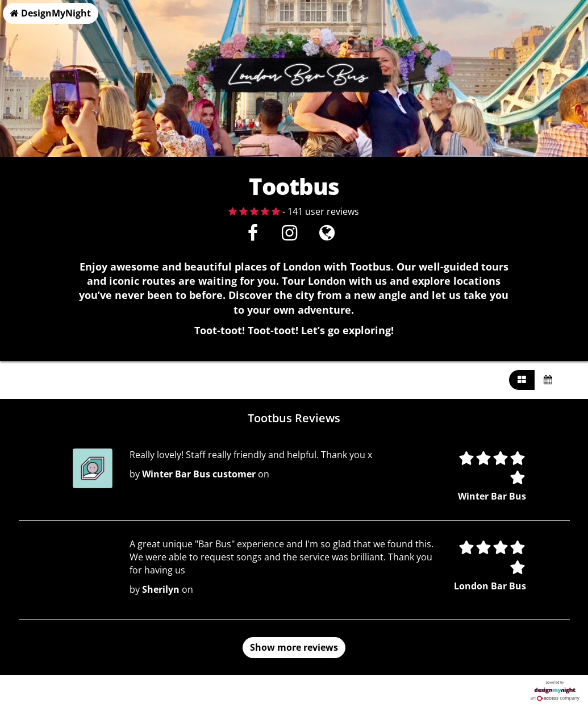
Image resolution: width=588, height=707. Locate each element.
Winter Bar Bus (492, 496)
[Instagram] (289, 236)
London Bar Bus (490, 586)
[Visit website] (327, 236)
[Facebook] (253, 236)
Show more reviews (294, 647)
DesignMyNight (51, 13)
